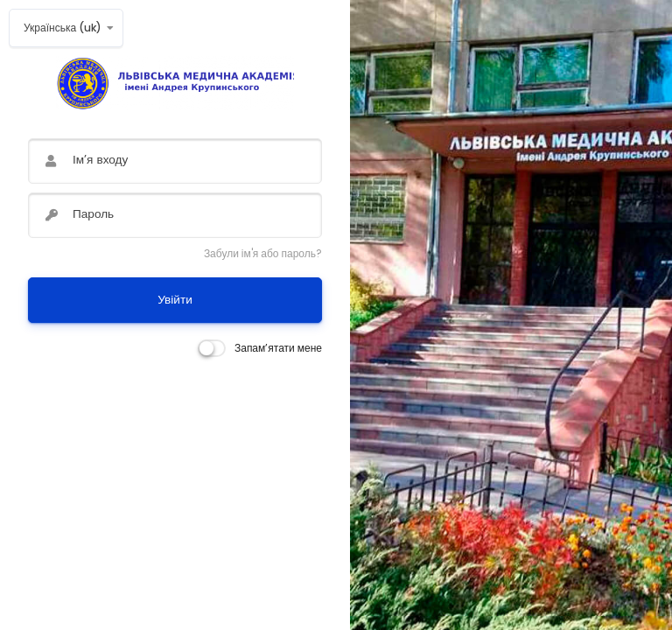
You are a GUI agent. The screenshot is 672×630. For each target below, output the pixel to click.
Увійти (175, 300)
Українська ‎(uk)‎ (63, 28)
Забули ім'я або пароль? (263, 253)
